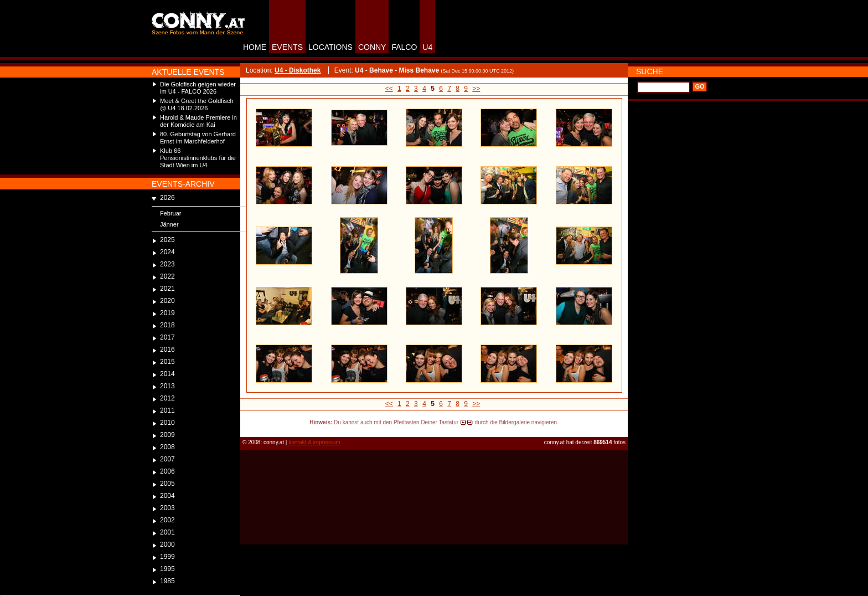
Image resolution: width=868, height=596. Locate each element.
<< (389, 89)
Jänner (169, 224)
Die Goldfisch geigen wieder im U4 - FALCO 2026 (198, 88)
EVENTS (287, 47)
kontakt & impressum (314, 442)
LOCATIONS (330, 47)
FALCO (404, 47)
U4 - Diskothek (298, 70)
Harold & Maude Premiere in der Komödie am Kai (198, 121)
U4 (427, 47)
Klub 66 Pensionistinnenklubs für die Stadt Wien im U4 (198, 158)
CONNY (372, 47)
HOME (255, 47)
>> (476, 89)
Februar (171, 213)
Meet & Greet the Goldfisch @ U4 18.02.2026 (197, 104)
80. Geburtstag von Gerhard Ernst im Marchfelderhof (198, 138)
